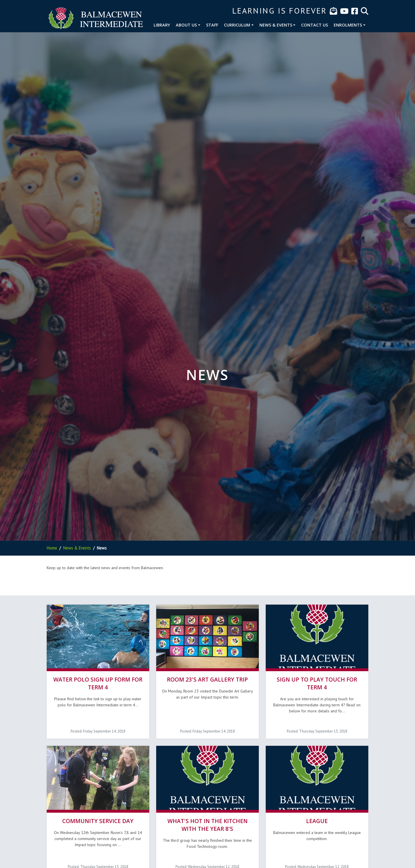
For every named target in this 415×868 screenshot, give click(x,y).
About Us (186, 25)
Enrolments (348, 25)
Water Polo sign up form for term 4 (98, 683)
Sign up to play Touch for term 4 (317, 683)
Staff (212, 25)
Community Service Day (98, 820)
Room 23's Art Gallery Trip (207, 679)
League (317, 820)
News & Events (276, 25)
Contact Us (315, 25)
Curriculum (237, 25)
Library (162, 25)
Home (52, 548)
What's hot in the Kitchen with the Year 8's (207, 824)
